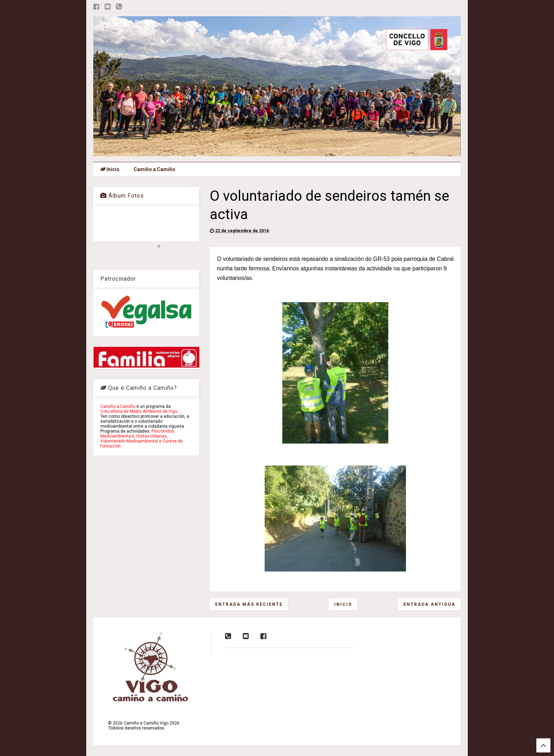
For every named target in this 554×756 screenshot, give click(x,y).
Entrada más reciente (249, 604)
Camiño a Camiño (154, 169)
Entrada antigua (429, 604)
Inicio (110, 169)
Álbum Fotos (122, 196)
